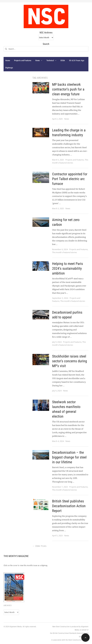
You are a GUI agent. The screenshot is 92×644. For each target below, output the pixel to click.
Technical (50, 60)
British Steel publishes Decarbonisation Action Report (69, 506)
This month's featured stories (64, 252)
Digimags (9, 68)
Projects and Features (23, 60)
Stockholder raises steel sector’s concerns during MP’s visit (70, 361)
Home (8, 60)
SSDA (63, 60)
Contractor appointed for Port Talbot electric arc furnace (70, 179)
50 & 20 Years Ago (77, 60)
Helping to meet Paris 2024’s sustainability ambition (68, 269)
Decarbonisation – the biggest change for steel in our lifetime (69, 457)
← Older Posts (39, 546)
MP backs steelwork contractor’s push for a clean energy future (68, 89)
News (38, 60)
